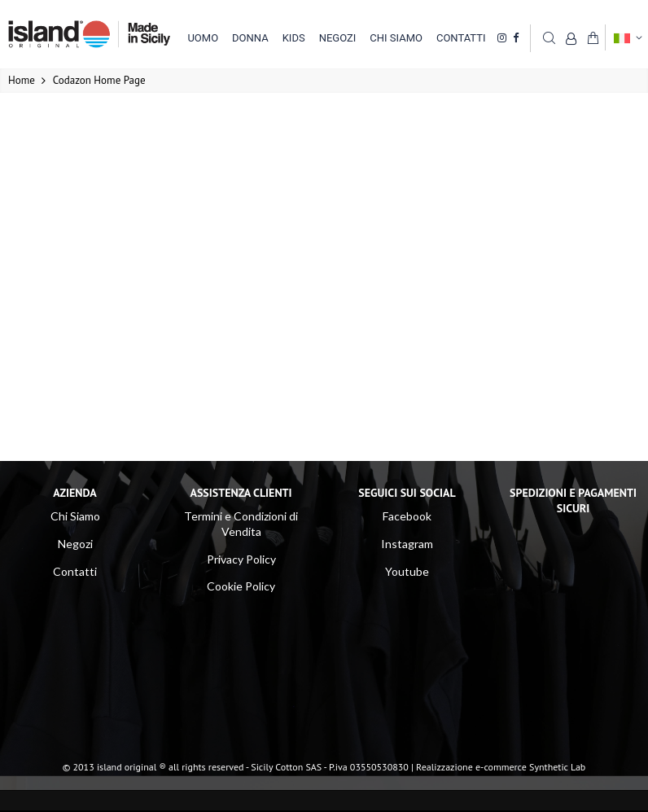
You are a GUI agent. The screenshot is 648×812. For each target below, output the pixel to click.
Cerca (549, 37)
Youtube (407, 571)
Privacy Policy (241, 559)
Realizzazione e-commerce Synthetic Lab (501, 767)
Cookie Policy (241, 586)
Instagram (407, 544)
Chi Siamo (75, 516)
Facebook (407, 516)
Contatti (75, 571)
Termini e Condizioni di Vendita (241, 524)
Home (22, 80)
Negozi (75, 544)
